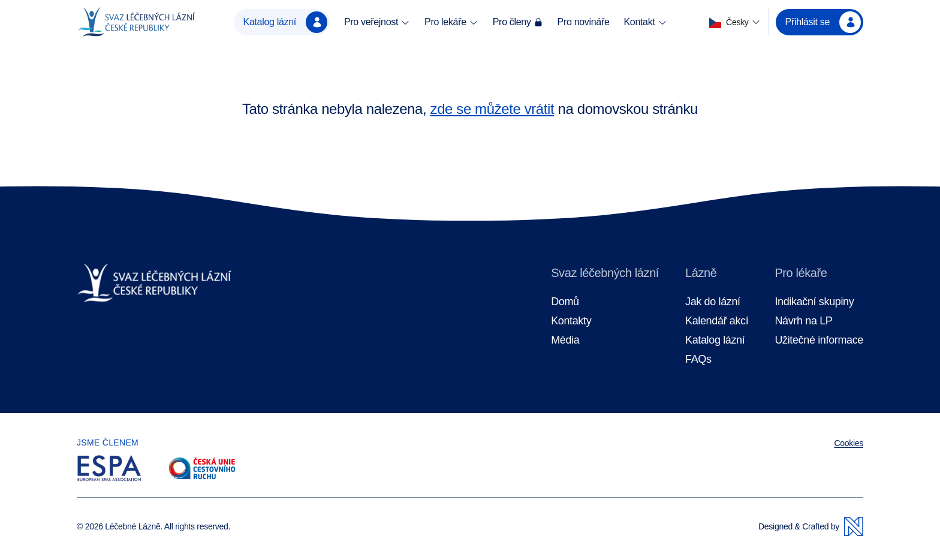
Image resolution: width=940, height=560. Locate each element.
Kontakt (645, 22)
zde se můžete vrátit (492, 109)
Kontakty (571, 321)
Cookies (849, 443)
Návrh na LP (803, 321)
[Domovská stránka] (136, 22)
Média (565, 340)
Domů (565, 302)
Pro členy (518, 22)
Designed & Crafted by (811, 526)
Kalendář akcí (717, 321)
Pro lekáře (451, 22)
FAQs (698, 359)
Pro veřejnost (377, 22)
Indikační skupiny (814, 302)
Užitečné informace (819, 340)
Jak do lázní (713, 302)
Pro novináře (584, 22)
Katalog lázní (285, 22)
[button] (735, 22)
